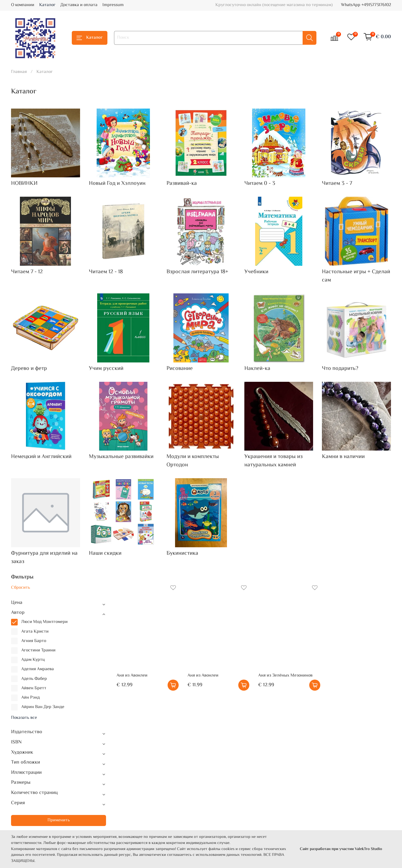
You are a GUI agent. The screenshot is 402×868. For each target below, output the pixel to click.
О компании (23, 5)
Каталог (47, 5)
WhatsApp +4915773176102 (366, 5)
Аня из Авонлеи (132, 676)
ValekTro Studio (368, 849)
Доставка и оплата (79, 5)
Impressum (113, 5)
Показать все (24, 718)
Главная (19, 72)
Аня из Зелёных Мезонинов (285, 676)
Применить (59, 820)
